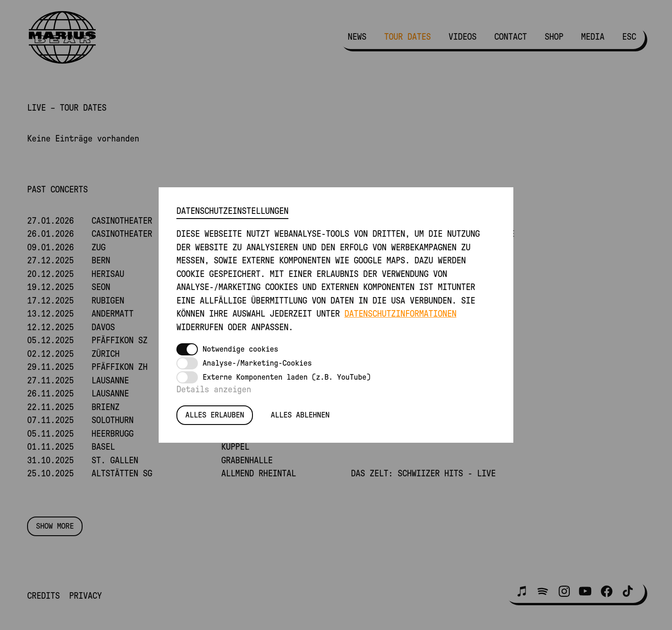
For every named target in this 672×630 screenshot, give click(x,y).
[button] (522, 591)
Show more (55, 526)
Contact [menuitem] (511, 37)
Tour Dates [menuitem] (407, 37)
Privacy (85, 596)
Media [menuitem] (593, 37)
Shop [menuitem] (554, 37)
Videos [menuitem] (462, 37)
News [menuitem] (357, 37)
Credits (43, 596)
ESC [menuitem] (629, 37)
